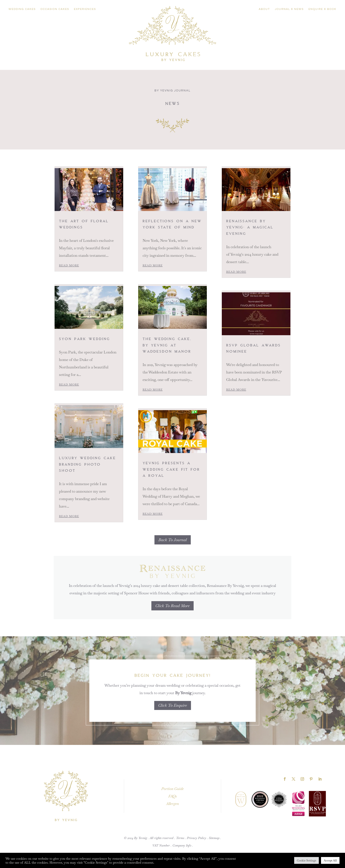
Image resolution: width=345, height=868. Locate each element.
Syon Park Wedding (84, 338)
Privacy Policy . (197, 838)
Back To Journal (173, 540)
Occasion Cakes (55, 9)
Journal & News (289, 9)
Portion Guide (172, 789)
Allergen (172, 804)
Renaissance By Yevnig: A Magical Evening (250, 227)
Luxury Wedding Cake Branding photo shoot (87, 464)
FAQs (172, 796)
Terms (180, 838)
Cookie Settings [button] (306, 860)
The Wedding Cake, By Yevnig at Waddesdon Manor (168, 345)
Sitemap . (215, 838)
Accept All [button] (330, 860)
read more (69, 265)
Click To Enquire (173, 705)
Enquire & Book (322, 9)
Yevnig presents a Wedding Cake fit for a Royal (171, 469)
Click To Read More (172, 606)
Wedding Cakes (22, 9)
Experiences (85, 9)
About (264, 9)
